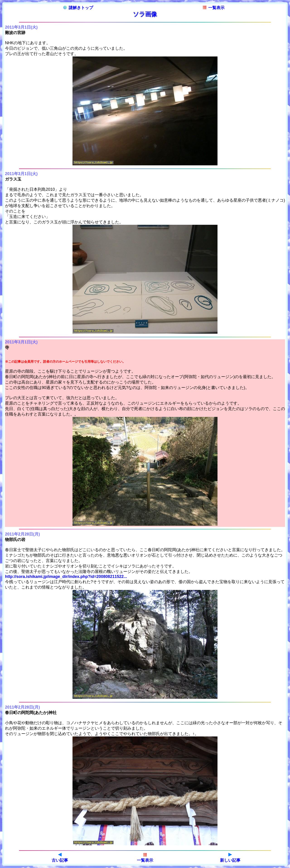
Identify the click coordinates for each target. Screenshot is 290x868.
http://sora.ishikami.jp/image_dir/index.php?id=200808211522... (66, 577)
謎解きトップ (78, 8)
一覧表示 (214, 8)
